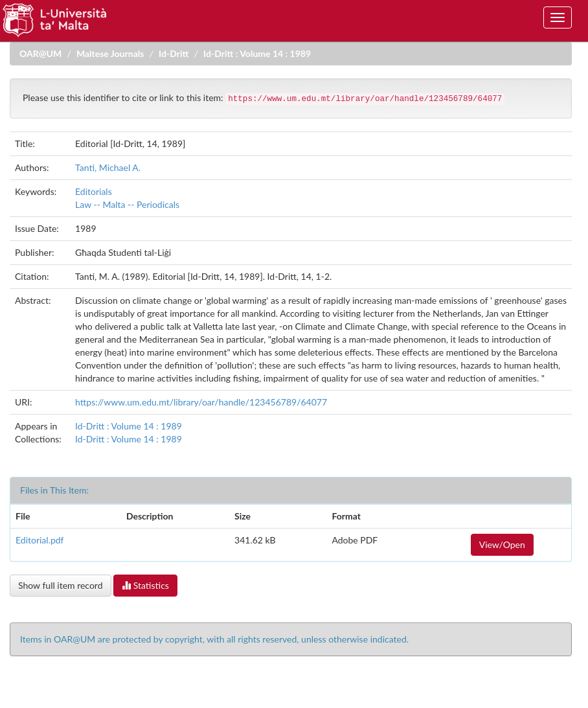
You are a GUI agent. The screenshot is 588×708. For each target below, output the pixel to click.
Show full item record (61, 585)
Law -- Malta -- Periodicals (127, 204)
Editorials (94, 191)
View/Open (502, 544)
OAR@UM (40, 53)
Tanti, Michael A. (108, 167)
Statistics (145, 585)
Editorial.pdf (40, 540)
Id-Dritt (174, 53)
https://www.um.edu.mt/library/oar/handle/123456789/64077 (201, 402)
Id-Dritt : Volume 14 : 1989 (257, 53)
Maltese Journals (110, 53)
